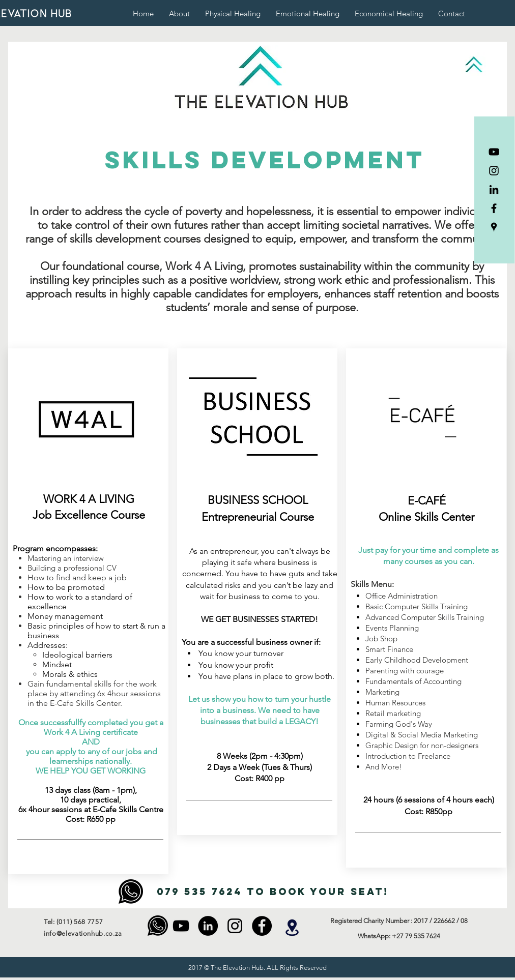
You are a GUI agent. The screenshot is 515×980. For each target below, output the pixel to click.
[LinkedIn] (494, 189)
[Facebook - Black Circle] (262, 926)
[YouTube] (494, 152)
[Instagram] (494, 171)
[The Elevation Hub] (494, 227)
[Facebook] (494, 208)
